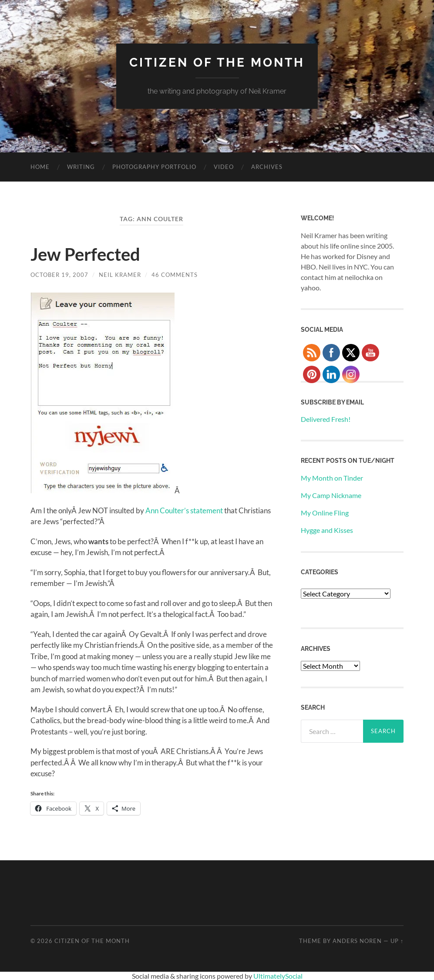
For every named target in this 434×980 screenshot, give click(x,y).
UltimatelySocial (278, 976)
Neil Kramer (120, 275)
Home (40, 167)
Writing (81, 167)
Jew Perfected (85, 254)
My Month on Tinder (332, 478)
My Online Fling (325, 513)
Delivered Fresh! (326, 419)
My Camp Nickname (331, 495)
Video (224, 167)
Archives (267, 167)
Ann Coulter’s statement (184, 510)
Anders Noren (357, 941)
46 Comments (175, 275)
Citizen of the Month (217, 62)
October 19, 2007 (59, 275)
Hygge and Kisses (327, 530)
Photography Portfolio (154, 167)
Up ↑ (397, 941)
